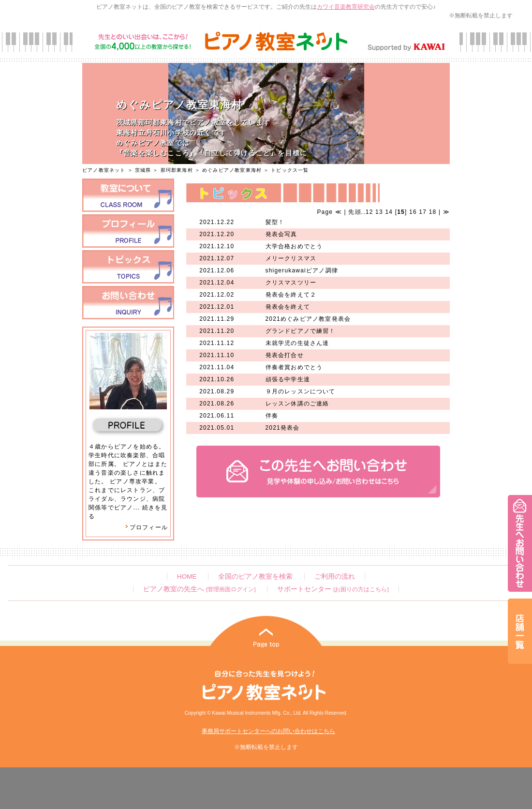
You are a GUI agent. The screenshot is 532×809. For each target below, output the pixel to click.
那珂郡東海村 (177, 170)
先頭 (354, 212)
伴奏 (272, 416)
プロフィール (147, 527)
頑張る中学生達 (288, 379)
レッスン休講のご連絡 (297, 404)
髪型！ (275, 222)
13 (379, 212)
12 (369, 212)
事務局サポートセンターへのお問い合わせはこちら (268, 731)
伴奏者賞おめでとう (294, 367)
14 (389, 212)
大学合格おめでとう (294, 246)
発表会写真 (281, 234)
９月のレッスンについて (301, 391)
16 (413, 212)
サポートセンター (333, 589)
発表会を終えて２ (291, 295)
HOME (187, 577)
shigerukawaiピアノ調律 (302, 270)
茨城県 (143, 170)
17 (423, 212)
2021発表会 (283, 428)
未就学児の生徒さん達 (297, 343)
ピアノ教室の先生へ (199, 589)
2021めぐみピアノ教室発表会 (308, 319)
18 (433, 212)
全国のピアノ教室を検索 (255, 577)
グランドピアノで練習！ (301, 331)
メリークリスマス (291, 258)
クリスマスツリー (291, 283)
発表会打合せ (285, 355)
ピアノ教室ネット (104, 170)
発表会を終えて (288, 307)
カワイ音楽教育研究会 (346, 7)
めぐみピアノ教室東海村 (232, 170)
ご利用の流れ (335, 577)
